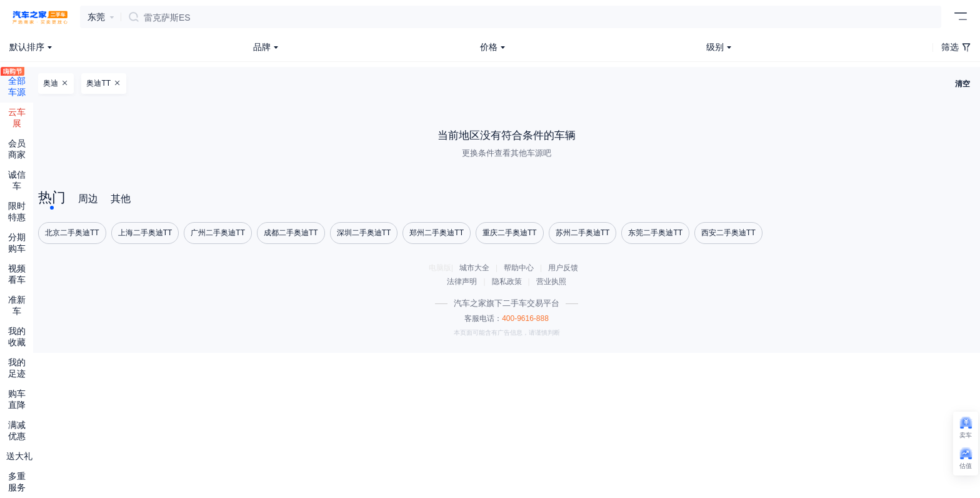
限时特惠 (17, 211)
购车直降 (17, 399)
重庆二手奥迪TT (510, 233)
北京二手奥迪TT (72, 233)
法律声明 (462, 282)
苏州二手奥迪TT (583, 233)
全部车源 (17, 82)
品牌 (262, 47)
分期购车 (17, 243)
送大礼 (19, 456)
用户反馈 (563, 268)
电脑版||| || (507, 275)
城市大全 (474, 268)
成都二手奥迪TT (291, 233)
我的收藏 (17, 337)
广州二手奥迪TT (218, 233)
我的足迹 (17, 368)
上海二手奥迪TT (145, 233)
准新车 (17, 305)
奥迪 (55, 83)
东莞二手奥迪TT (655, 233)
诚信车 (17, 180)
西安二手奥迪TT (728, 233)
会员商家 (17, 149)
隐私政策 (507, 282)
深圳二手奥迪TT (364, 233)
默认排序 (27, 47)
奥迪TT (103, 83)
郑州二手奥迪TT (437, 233)
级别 (715, 47)
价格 (489, 47)
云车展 (17, 118)
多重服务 (17, 482)
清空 (962, 84)
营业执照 (551, 282)
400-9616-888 (525, 318)
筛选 (956, 47)
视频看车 (17, 274)
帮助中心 (519, 268)
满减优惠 (17, 430)
